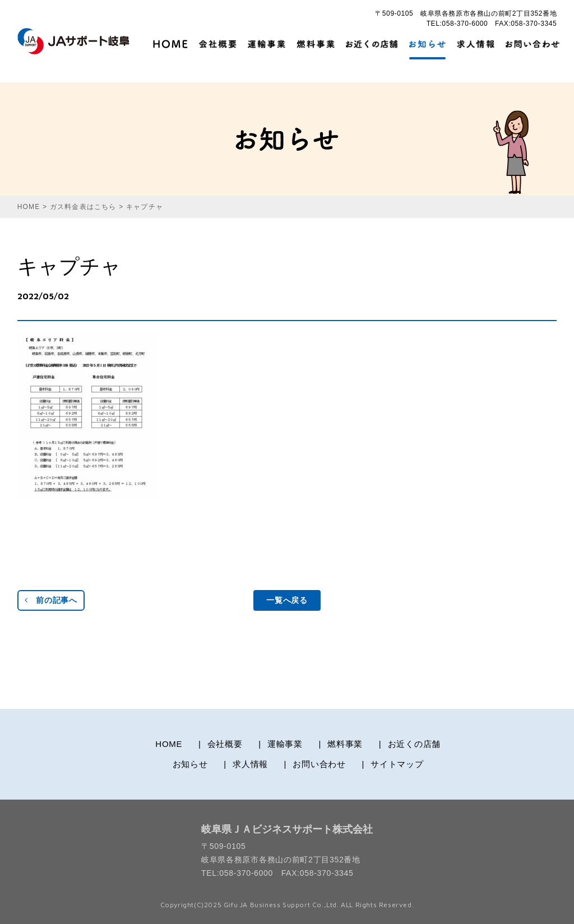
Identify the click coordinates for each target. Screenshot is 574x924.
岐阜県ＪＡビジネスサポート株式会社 (287, 829)
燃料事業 (345, 744)
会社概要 (225, 744)
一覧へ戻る (287, 600)
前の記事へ (51, 600)
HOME (169, 744)
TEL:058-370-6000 (457, 24)
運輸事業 (285, 744)
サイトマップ (397, 764)
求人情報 (250, 764)
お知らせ (190, 764)
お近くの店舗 (415, 744)
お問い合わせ (319, 764)
